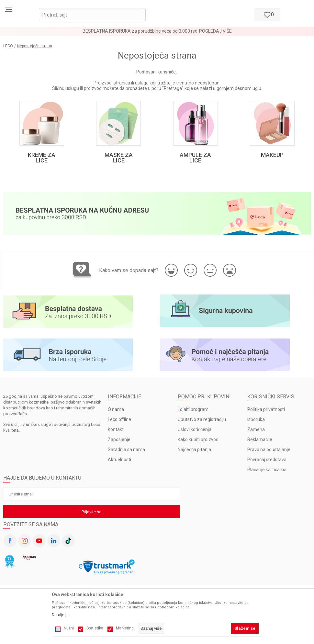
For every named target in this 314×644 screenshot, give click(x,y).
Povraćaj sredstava (267, 462)
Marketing (125, 628)
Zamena (256, 432)
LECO (8, 46)
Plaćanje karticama (267, 472)
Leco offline (119, 422)
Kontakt (116, 432)
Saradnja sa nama (126, 452)
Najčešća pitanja (194, 452)
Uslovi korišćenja (195, 432)
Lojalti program (193, 412)
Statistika (95, 628)
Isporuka (256, 422)
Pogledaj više (215, 31)
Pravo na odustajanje (269, 452)
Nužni (69, 628)
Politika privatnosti (266, 412)
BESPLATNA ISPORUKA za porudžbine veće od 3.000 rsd (140, 31)
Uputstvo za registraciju (202, 422)
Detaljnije (60, 615)
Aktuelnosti (119, 462)
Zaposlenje (119, 442)
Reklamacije (260, 442)
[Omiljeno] (267, 15)
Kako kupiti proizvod (198, 442)
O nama (116, 412)
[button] (92, 15)
